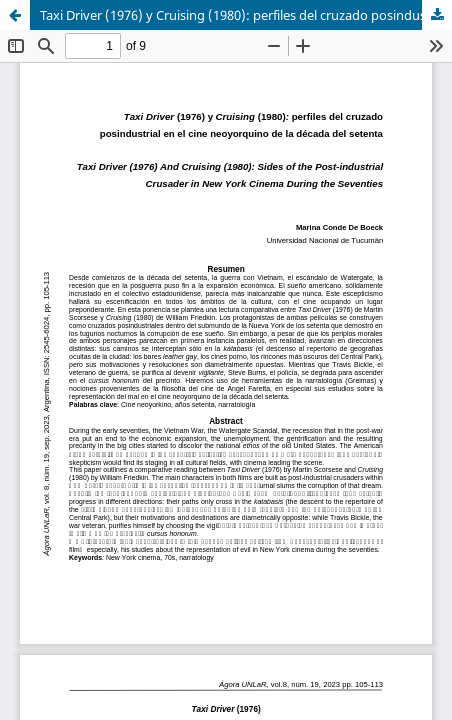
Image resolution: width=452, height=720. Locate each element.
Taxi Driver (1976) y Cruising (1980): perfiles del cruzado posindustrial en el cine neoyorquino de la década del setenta (246, 15)
